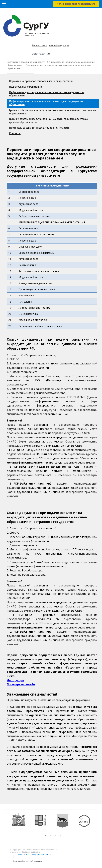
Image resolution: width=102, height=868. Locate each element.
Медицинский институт (34, 62)
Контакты (15, 134)
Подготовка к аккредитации (26, 87)
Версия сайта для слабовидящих (50, 46)
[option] (21, 823)
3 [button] (56, 836)
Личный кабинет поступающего (76, 4)
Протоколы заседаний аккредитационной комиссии (40, 128)
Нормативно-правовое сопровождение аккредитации (41, 81)
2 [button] (51, 836)
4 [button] (61, 836)
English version (38, 54)
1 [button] (46, 836)
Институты (13, 62)
